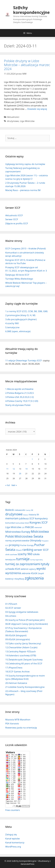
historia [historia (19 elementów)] (32, 515)
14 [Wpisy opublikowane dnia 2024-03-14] (27, 469)
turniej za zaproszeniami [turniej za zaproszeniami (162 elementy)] (23, 564)
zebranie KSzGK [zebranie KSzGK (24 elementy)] (30, 573)
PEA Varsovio (12, 723)
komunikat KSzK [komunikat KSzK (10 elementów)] (22, 523)
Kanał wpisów (13, 839)
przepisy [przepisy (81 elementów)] (14, 545)
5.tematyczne (12, 327)
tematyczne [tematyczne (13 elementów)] (10, 560)
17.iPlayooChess (14, 668)
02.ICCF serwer (13, 608)
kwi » (14, 485)
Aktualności (13, 117)
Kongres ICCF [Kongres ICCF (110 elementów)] (39, 522)
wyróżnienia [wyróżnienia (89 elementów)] (13, 573)
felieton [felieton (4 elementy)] (26, 515)
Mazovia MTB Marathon (18, 720)
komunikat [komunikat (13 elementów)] (10, 523)
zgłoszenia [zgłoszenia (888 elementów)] (34, 578)
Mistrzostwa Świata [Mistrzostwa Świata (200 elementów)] (29, 536)
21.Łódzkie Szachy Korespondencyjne (25, 687)
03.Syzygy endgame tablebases (22, 612)
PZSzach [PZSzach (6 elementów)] (19, 550)
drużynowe (13, 121)
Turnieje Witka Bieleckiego (19, 279)
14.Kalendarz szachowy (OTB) (21, 655)
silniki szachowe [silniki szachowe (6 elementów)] (11, 554)
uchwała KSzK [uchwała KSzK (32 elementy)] (13, 569)
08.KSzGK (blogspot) (16, 635)
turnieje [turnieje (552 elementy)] (23, 559)
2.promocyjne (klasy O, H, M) (20, 315)
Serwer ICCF (12, 219)
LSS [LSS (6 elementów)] (23, 527)
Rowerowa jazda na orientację (21, 728)
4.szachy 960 (12, 323)
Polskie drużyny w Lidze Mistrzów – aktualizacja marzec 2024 (27, 65)
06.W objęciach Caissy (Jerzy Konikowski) (27, 624)
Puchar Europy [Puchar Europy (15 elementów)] (27, 545)
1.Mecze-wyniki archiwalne (19, 389)
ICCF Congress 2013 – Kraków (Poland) (26, 248)
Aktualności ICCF (14, 215)
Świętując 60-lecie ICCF (17, 275)
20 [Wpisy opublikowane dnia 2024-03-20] (20, 474)
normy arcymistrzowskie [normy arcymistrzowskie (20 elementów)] (17, 541)
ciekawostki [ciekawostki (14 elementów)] (20, 510)
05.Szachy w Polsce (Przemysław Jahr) (25, 620)
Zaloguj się (11, 834)
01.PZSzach (11, 604)
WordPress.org (13, 847)
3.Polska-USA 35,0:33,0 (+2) (20, 397)
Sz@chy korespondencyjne (31, 10)
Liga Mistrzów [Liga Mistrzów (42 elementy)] (13, 527)
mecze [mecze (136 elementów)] (29, 527)
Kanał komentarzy (15, 842)
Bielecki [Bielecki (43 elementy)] (10, 510)
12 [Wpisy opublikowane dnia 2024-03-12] (14, 469)
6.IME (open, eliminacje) (18, 331)
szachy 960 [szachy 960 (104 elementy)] (25, 554)
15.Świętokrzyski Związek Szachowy (24, 660)
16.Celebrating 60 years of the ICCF (24, 663)
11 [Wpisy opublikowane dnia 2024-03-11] (7, 469)
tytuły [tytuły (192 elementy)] (45, 564)
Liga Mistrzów (27, 121)
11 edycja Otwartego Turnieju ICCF (24, 360)
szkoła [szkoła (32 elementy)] (36, 554)
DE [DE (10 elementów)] (32, 510)
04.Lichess (11, 616)
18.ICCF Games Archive (17, 672)
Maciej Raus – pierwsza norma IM (23, 190)
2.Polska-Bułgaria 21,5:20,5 (20, 393)
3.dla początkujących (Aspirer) (21, 319)
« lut (8, 485)
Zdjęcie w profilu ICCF (17, 223)
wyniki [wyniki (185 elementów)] (41, 569)
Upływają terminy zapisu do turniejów (25, 164)
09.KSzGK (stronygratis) (18, 639)
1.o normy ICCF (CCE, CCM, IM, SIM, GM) (26, 311)
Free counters (13, 810)
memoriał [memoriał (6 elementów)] (38, 527)
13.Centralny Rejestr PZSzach (21, 651)
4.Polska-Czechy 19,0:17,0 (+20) (22, 401)
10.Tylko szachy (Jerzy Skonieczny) (23, 643)
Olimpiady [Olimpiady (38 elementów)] (36, 540)
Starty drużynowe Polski (18, 405)
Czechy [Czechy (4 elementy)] (28, 510)
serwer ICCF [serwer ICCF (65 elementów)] (41, 550)
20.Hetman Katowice (16, 683)
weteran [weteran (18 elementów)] (25, 569)
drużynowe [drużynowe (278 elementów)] (14, 514)
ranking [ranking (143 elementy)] (28, 550)
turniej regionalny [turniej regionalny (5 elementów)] (37, 560)
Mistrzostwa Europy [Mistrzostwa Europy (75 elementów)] (18, 532)
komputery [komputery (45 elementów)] (41, 518)
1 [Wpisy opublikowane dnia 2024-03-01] (32, 459)
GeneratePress (28, 864)
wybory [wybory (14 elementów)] (32, 569)
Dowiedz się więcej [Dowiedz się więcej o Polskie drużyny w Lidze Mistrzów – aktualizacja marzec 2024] (37, 109)
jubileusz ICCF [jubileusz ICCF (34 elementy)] (27, 518)
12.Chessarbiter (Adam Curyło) (21, 647)
